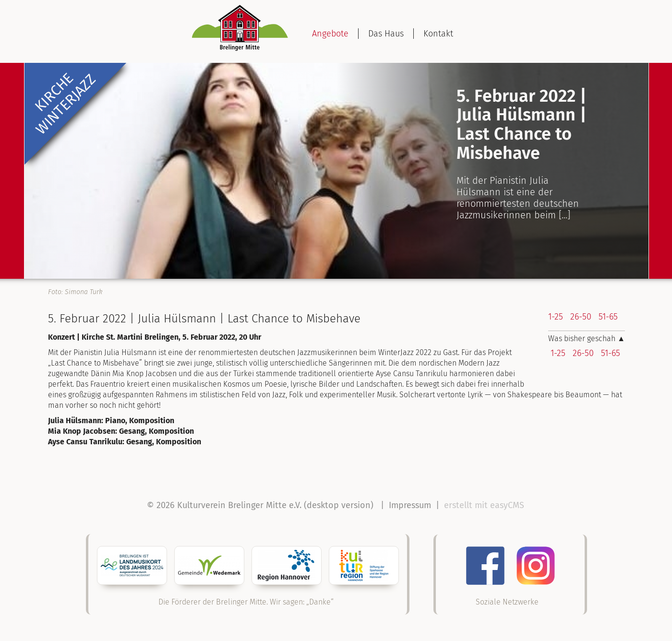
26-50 (581, 317)
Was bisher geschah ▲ (587, 338)
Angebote (330, 34)
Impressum (410, 505)
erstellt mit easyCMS (485, 505)
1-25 (556, 317)
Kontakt (438, 34)
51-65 (608, 317)
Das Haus (386, 34)
